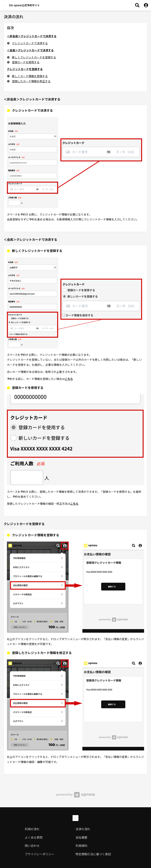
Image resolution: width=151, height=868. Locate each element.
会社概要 (81, 837)
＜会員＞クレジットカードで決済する (30, 50)
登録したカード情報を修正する (31, 81)
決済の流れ (83, 829)
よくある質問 (34, 837)
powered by (75, 794)
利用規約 (81, 846)
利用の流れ (32, 829)
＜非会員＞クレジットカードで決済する (32, 36)
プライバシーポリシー (40, 854)
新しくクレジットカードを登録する (34, 57)
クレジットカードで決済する (30, 43)
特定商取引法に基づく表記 (93, 854)
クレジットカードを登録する (25, 69)
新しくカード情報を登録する (30, 76)
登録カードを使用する (26, 62)
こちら (69, 379)
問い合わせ (32, 846)
